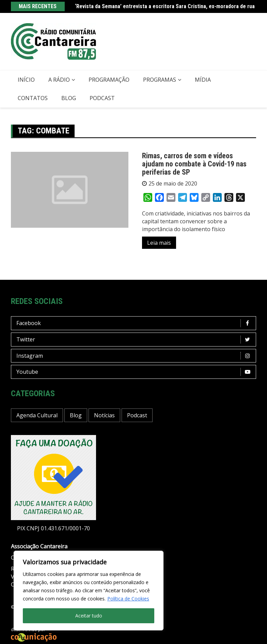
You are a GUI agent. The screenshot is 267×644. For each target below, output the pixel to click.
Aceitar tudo (89, 616)
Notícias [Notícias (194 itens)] (104, 415)
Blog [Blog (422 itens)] (76, 415)
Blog (69, 98)
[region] (89, 591)
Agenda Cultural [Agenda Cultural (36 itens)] (37, 415)
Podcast (102, 98)
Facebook (135, 323)
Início (26, 80)
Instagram (135, 356)
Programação (109, 80)
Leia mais (159, 243)
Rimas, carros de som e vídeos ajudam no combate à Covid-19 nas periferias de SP (194, 164)
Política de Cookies (128, 599)
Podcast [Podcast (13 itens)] (137, 415)
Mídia (203, 80)
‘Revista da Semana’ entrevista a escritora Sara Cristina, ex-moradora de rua (165, 6)
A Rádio (59, 80)
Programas (160, 80)
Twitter (135, 340)
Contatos (33, 98)
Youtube (135, 372)
